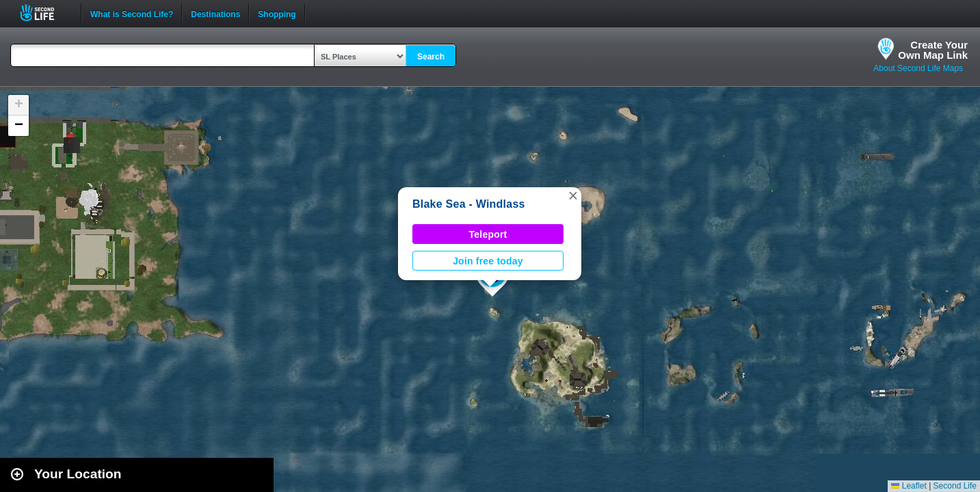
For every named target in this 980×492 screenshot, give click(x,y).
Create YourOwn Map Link (933, 50)
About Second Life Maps (918, 68)
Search (431, 57)
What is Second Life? (132, 13)
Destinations (215, 13)
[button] (573, 195)
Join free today (488, 261)
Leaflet (909, 486)
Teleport (488, 234)
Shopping (277, 13)
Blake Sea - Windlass (469, 204)
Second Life (45, 13)
